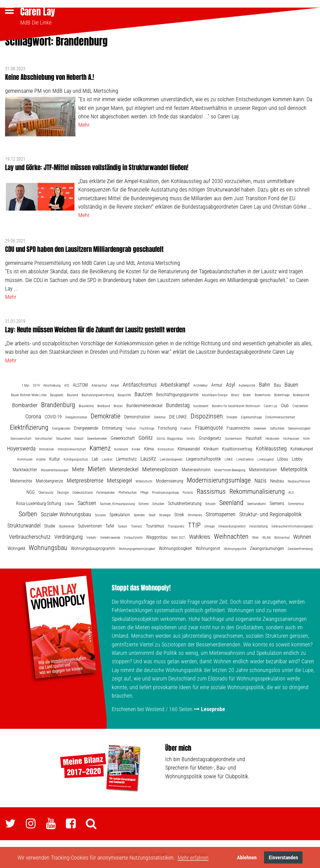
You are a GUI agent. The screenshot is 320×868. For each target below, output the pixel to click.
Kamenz (100, 447)
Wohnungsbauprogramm (93, 548)
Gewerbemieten (97, 438)
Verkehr (91, 537)
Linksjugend (266, 459)
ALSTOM (80, 384)
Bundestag (178, 404)
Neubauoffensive (299, 481)
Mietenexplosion (160, 469)
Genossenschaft (21, 438)
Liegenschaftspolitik (203, 458)
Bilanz (235, 394)
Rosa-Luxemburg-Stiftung (39, 503)
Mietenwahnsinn (196, 469)
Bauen (291, 384)
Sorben (28, 513)
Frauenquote (209, 427)
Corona (33, 416)
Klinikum (211, 448)
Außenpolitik (247, 385)
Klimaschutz (166, 448)
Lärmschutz (126, 458)
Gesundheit (63, 438)
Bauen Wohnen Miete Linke (29, 394)
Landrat (107, 459)
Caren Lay (38, 12)
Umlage (209, 526)
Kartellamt (121, 448)
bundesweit (201, 405)
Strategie (165, 515)
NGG (31, 492)
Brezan (118, 405)
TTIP (194, 525)
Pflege (144, 492)
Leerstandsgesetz (171, 459)
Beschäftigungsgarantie (177, 394)
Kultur (55, 458)
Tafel (110, 525)
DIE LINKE (178, 416)
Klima (149, 448)
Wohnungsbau (48, 547)
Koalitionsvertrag (237, 448)
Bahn (265, 384)
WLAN (266, 537)
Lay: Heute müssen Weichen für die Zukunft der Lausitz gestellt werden (95, 329)
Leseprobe (213, 709)
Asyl (231, 384)
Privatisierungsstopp (165, 492)
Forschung (167, 427)
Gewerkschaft (123, 437)
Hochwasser (291, 438)
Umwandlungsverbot (232, 526)
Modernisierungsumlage (219, 480)
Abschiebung (52, 385)
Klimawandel (189, 448)
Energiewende (86, 427)
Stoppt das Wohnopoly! (141, 587)
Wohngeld (16, 548)
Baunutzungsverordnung (98, 394)
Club (285, 405)
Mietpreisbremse (85, 480)
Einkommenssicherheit (280, 416)
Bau (277, 384)
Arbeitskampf (175, 384)
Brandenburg (58, 404)
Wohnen (302, 536)
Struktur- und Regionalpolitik (270, 514)
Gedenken (260, 428)
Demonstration (137, 416)
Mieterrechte (21, 480)
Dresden (232, 416)
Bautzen (144, 394)
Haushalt (254, 437)
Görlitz (146, 437)
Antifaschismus (140, 384)
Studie (50, 525)
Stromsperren (221, 514)
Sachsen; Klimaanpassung (117, 503)
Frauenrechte (238, 427)
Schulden (158, 503)
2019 (36, 385)
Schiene (144, 503)
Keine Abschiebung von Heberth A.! (50, 76)
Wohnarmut (282, 537)
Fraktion (186, 428)
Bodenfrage (282, 394)
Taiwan (122, 526)
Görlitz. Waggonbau (170, 438)
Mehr (84, 124)
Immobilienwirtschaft (72, 448)
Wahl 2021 (178, 537)
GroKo (191, 438)
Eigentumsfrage (251, 416)
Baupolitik (124, 394)
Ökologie (63, 492)
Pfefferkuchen (128, 492)
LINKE (229, 459)
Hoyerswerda (21, 448)
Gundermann (233, 438)
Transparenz (176, 526)
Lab (95, 458)
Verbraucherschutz (30, 536)
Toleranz (136, 526)
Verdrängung (69, 536)
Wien (255, 537)
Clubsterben (300, 405)
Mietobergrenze (49, 480)
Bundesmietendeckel (144, 405)
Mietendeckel (124, 469)
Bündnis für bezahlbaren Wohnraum (236, 405)
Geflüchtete (277, 428)
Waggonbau (157, 537)
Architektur (201, 385)
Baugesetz (57, 394)
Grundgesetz (210, 437)
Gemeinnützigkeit (299, 428)
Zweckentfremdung (300, 548)
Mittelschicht (144, 481)
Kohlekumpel (302, 448)
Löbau (283, 458)
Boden (247, 394)
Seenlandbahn (257, 503)
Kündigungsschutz (76, 459)
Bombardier (25, 404)
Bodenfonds (263, 394)
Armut (217, 384)
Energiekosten (61, 428)
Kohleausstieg (271, 448)
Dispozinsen (207, 415)
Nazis (260, 480)
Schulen (210, 503)
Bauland (72, 394)
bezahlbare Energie (215, 394)
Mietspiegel (119, 480)
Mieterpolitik (294, 469)
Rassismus (211, 491)
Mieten (97, 468)
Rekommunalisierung (257, 491)
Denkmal (160, 416)
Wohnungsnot (208, 548)
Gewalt (79, 438)
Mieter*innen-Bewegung (230, 470)
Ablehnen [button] (247, 857)
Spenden (139, 515)
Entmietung (112, 427)
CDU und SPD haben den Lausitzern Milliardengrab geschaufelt (84, 248)
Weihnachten (231, 536)
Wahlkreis (200, 536)
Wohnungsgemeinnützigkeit (137, 548)
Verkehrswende (110, 537)
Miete (78, 469)
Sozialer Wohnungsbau (66, 514)
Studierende (67, 526)
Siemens (277, 503)
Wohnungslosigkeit (175, 548)
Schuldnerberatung (185, 503)
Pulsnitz (188, 492)
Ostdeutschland (82, 492)
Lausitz (148, 458)
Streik (179, 514)
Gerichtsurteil (44, 438)
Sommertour (296, 503)
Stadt (152, 515)
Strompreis (195, 515)
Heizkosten (272, 438)
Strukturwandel (24, 525)
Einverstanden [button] (283, 857)
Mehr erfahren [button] (193, 858)
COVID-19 (53, 416)
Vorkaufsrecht (133, 537)
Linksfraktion (245, 459)
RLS (291, 492)
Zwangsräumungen (267, 548)
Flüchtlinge (147, 428)
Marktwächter (25, 469)
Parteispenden (106, 492)
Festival (131, 428)
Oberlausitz (46, 492)
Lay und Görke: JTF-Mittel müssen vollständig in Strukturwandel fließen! (97, 167)
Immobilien (47, 448)
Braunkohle (86, 405)
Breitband (104, 405)
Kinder (136, 448)
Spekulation (120, 514)
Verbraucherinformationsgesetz (292, 526)
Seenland (231, 502)
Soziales (100, 515)
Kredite (41, 459)
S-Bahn (69, 503)
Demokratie (106, 415)
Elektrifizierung (29, 427)
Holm (306, 438)
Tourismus (155, 525)
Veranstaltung (258, 526)
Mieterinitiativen (263, 469)
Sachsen (87, 502)
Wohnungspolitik (235, 548)
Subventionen (90, 525)
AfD (67, 385)
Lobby (297, 458)
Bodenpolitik (301, 394)
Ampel (115, 385)
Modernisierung (170, 480)
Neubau (277, 480)
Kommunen (25, 459)
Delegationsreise (76, 416)
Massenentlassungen (55, 470)
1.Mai (25, 385)
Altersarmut (99, 385)
